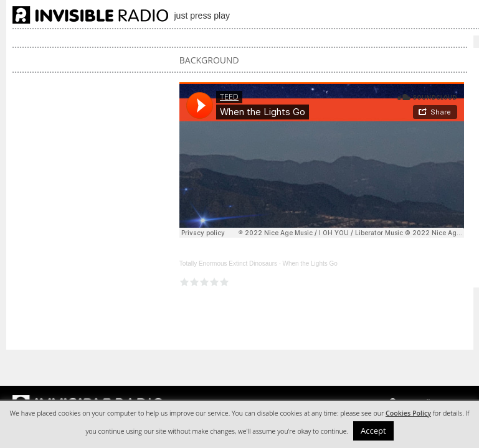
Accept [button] (373, 431)
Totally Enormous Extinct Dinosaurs (228, 264)
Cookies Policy (408, 413)
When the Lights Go (310, 264)
